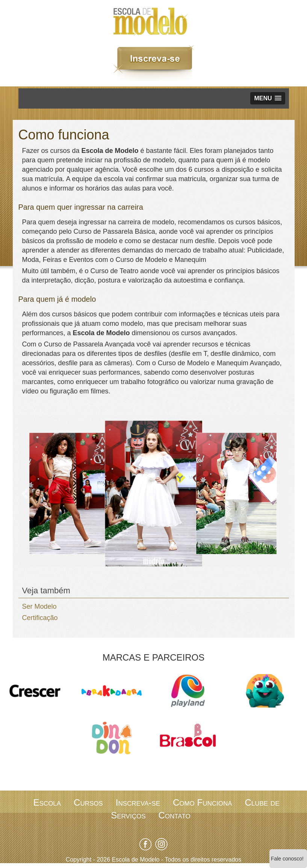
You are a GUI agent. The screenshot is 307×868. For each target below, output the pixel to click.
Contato (174, 815)
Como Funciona (203, 802)
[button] (268, 98)
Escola (47, 802)
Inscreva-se (138, 802)
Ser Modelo (39, 606)
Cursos (88, 802)
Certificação (40, 618)
